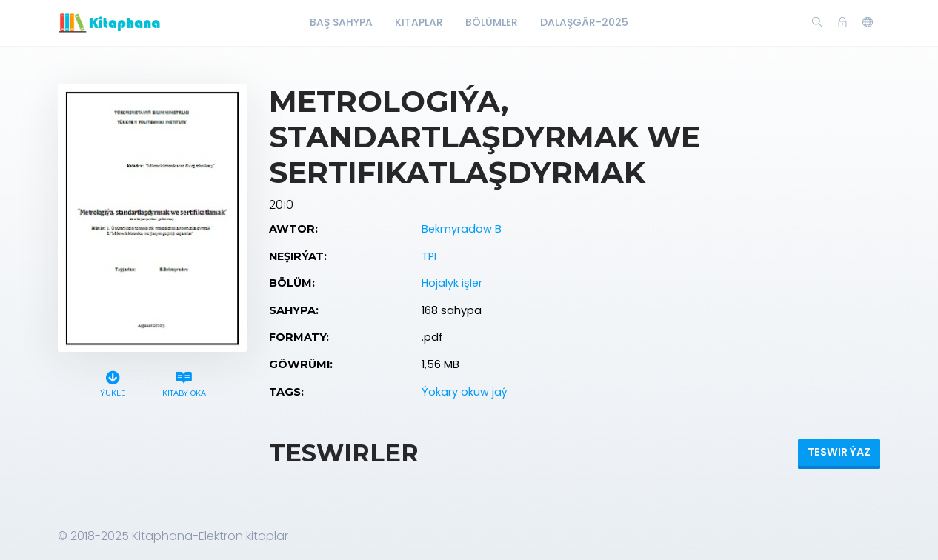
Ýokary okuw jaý (465, 392)
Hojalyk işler (452, 283)
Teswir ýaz (839, 452)
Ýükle (113, 382)
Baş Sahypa (341, 22)
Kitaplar (419, 22)
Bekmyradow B (462, 229)
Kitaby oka (184, 382)
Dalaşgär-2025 (584, 22)
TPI (429, 256)
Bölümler (492, 22)
